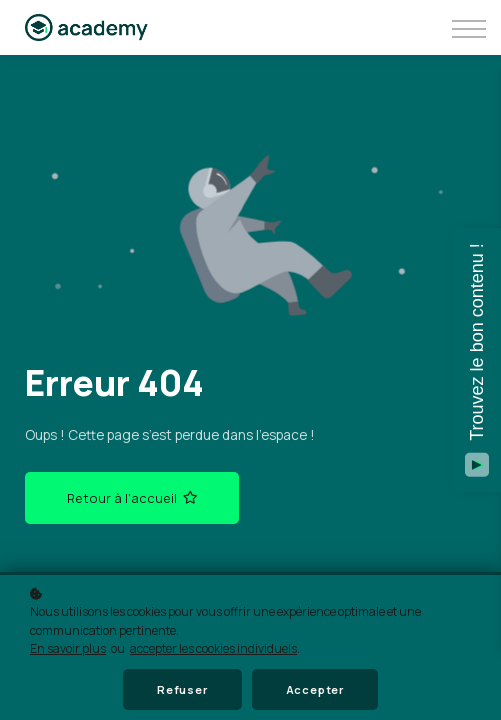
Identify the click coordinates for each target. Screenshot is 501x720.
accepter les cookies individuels (213, 648)
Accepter (315, 689)
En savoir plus (68, 648)
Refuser (182, 689)
